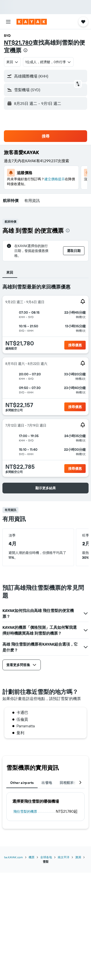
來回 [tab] (10, 272)
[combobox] (12, 62)
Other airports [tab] (22, 783)
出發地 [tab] (47, 783)
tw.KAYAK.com (13, 857)
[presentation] (25, 50)
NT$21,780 (18, 42)
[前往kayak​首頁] (32, 22)
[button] (8, 22)
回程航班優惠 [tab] (70, 783)
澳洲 (78, 857)
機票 (32, 857)
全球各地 (46, 857)
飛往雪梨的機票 (25, 811)
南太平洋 (64, 857)
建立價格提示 (55, 179)
